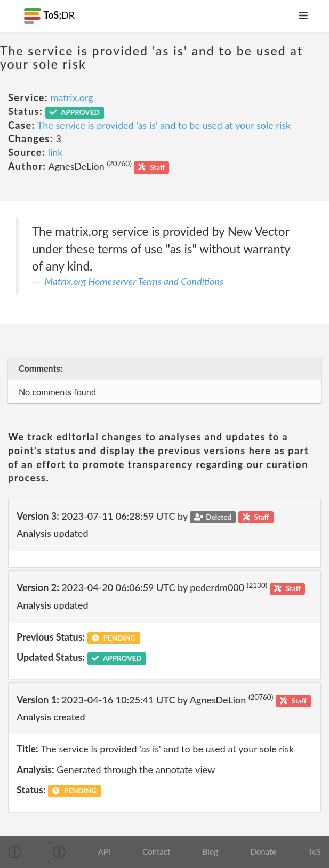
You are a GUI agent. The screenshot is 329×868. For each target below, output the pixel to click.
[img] (14, 852)
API (104, 851)
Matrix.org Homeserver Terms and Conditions (134, 281)
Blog (210, 851)
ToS (314, 851)
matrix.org (72, 97)
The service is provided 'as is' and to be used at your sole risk (164, 125)
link (55, 152)
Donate (263, 851)
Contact (156, 851)
